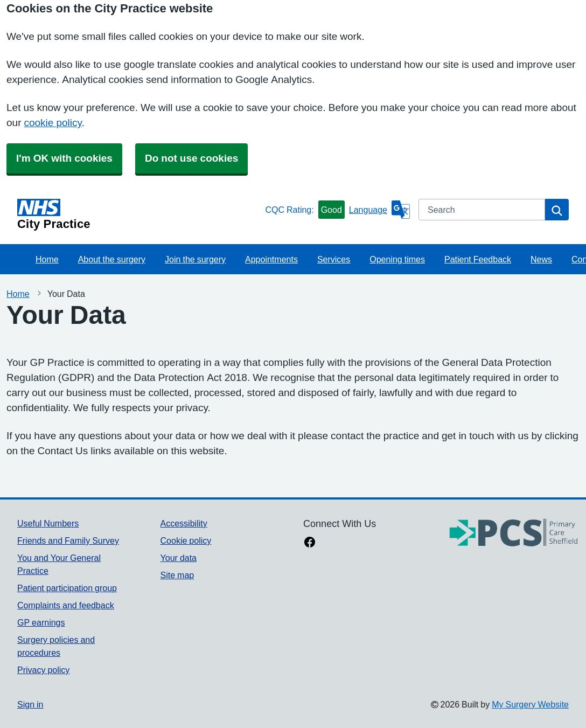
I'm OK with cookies (64, 158)
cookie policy (53, 123)
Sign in (30, 704)
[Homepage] (139, 214)
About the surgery (112, 259)
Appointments (271, 259)
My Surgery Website (530, 704)
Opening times (397, 259)
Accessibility (184, 523)
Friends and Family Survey (68, 540)
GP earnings (41, 622)
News (541, 259)
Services (334, 259)
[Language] (379, 210)
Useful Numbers (48, 523)
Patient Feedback (478, 259)
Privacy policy (43, 670)
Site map (177, 575)
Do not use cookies (191, 158)
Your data (179, 558)
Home (47, 259)
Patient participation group (67, 588)
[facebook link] (310, 543)
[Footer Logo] (514, 533)
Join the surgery (195, 259)
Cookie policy (186, 540)
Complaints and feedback (66, 605)
